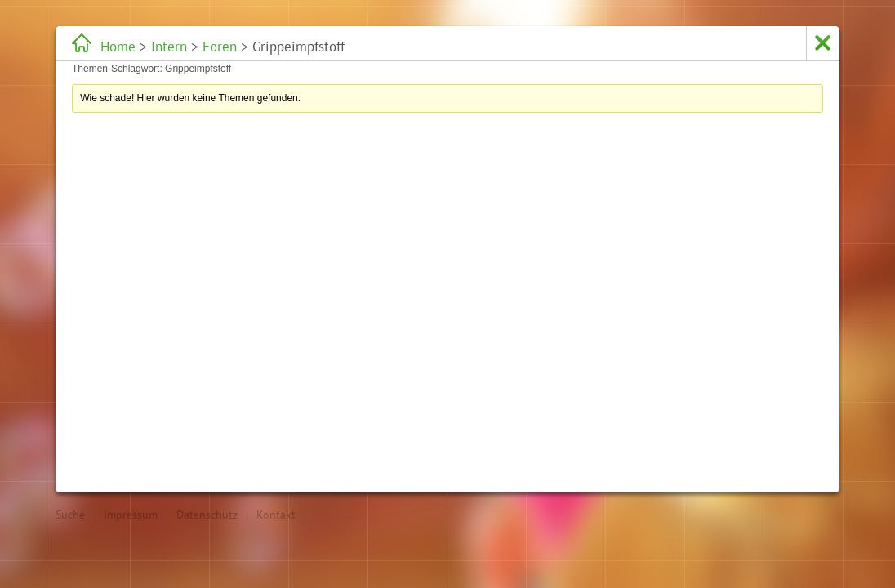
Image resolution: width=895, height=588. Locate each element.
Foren (220, 47)
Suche (70, 514)
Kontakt (276, 514)
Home (118, 47)
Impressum (131, 514)
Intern (169, 47)
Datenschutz (207, 514)
